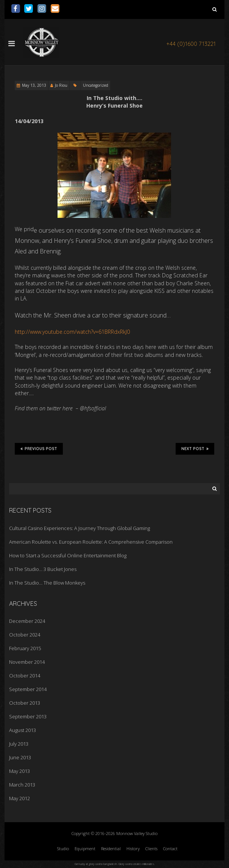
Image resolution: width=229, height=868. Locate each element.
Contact (170, 848)
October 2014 (25, 676)
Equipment (85, 848)
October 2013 (25, 703)
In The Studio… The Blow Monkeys (47, 583)
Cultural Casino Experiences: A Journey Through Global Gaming (79, 528)
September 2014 (28, 689)
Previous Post (39, 449)
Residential (111, 848)
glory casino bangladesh (103, 864)
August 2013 (23, 730)
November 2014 (27, 662)
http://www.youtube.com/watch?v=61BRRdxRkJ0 (72, 332)
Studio (63, 848)
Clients (151, 848)
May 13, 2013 (34, 85)
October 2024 (25, 635)
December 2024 (27, 621)
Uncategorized (96, 85)
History (133, 848)
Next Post (195, 449)
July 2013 (19, 744)
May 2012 (19, 798)
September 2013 (28, 716)
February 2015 (25, 648)
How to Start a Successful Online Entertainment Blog (68, 555)
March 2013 (22, 785)
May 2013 (19, 771)
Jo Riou (61, 85)
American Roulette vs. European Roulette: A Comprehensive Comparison (91, 542)
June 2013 (20, 757)
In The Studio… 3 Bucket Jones (43, 569)
